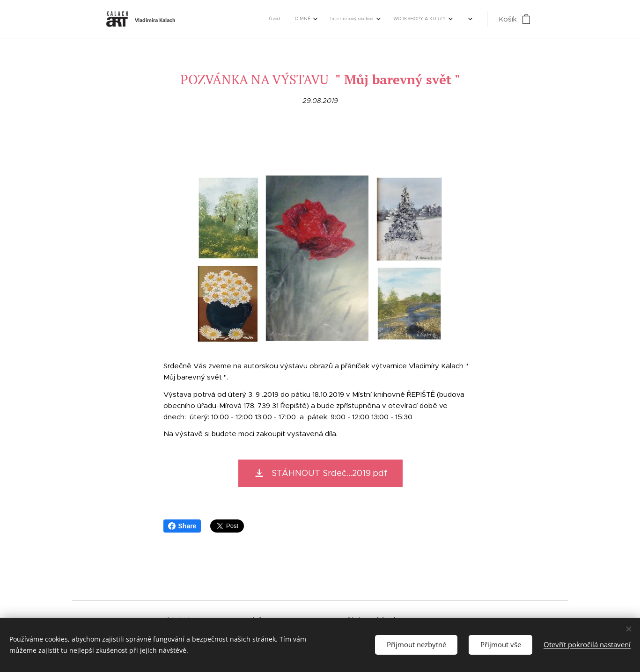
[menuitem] (266, 19)
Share (182, 526)
